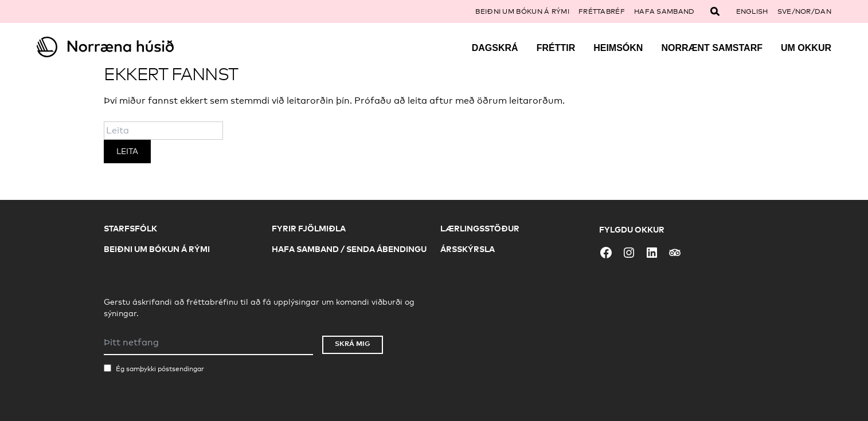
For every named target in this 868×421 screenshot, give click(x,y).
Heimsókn (618, 48)
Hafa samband (664, 11)
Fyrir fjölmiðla (309, 228)
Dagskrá (495, 48)
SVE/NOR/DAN (804, 11)
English (752, 11)
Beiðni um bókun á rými (522, 11)
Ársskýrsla (468, 249)
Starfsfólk (130, 228)
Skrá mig (353, 343)
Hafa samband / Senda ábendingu (349, 249)
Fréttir (556, 48)
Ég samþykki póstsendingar (160, 369)
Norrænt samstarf (712, 48)
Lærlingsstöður (480, 228)
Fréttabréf (602, 11)
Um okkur (806, 48)
